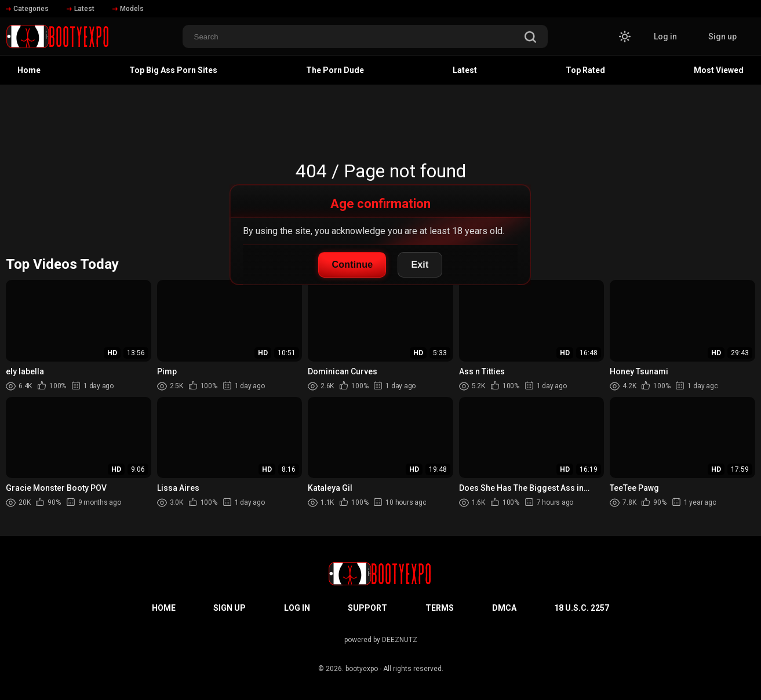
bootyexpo (362, 669)
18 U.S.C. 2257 (582, 608)
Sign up (722, 37)
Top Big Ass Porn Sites (173, 70)
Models (128, 9)
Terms (440, 608)
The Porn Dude (335, 70)
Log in (665, 37)
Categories (27, 9)
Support (367, 608)
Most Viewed (719, 70)
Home (29, 70)
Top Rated (585, 70)
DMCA (504, 608)
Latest (81, 9)
